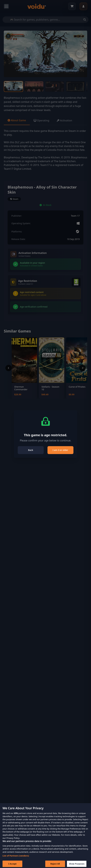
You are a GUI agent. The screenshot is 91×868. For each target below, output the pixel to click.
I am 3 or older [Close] (60, 450)
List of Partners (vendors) (16, 859)
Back (31, 450)
